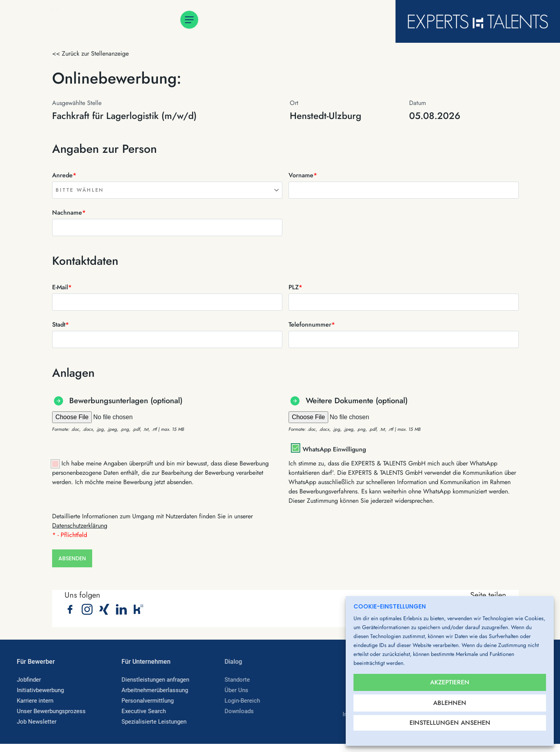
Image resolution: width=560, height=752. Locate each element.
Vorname (303, 175)
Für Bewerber (42, 21)
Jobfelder (171, 21)
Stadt (60, 324)
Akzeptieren (450, 677)
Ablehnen (450, 700)
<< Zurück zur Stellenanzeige (90, 53)
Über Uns (220, 21)
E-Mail (62, 287)
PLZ (295, 287)
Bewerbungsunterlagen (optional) (126, 401)
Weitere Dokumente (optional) (357, 401)
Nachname (69, 212)
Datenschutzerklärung (80, 526)
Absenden (72, 563)
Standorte (271, 21)
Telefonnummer (312, 324)
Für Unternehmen (109, 21)
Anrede (64, 175)
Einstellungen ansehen (450, 723)
